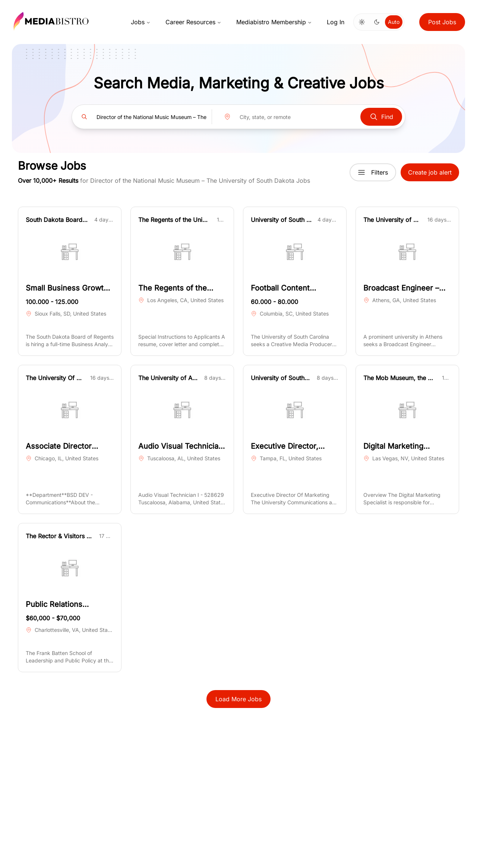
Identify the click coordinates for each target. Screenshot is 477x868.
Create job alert (430, 172)
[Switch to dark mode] (377, 22)
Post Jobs (442, 22)
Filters (373, 172)
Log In (336, 22)
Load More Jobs (238, 699)
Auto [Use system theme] (394, 22)
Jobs (141, 22)
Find (381, 117)
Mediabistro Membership (274, 22)
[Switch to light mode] (362, 22)
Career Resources (193, 22)
